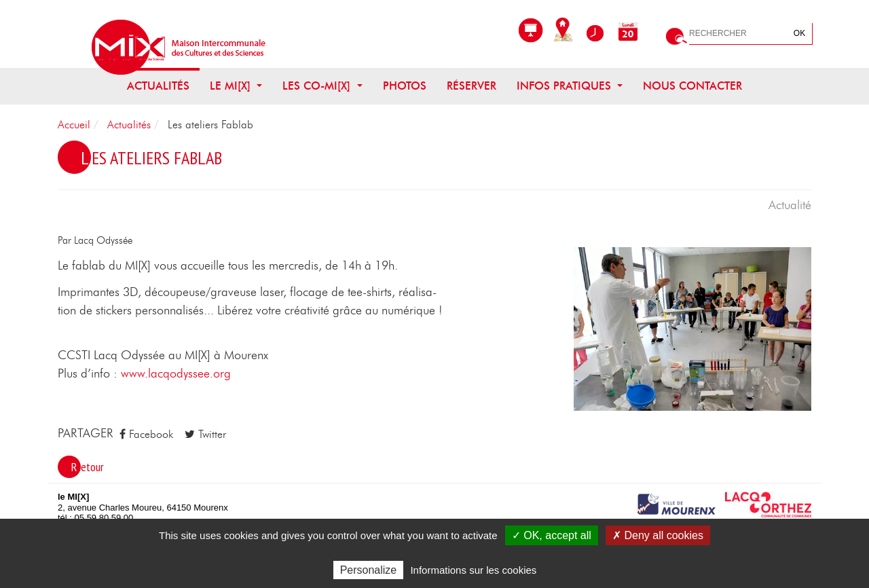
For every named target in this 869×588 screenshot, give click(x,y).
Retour (88, 467)
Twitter (205, 434)
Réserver (472, 86)
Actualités (158, 86)
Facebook (146, 434)
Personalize (369, 570)
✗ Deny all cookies (658, 535)
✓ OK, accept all (552, 535)
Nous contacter (692, 86)
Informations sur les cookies (473, 570)
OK (799, 33)
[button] (692, 328)
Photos (405, 86)
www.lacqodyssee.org (174, 374)
